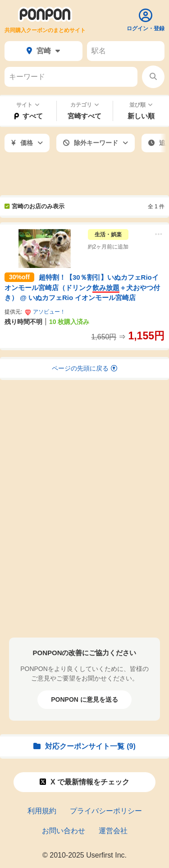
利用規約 (42, 811)
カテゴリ (85, 105)
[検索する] (153, 77)
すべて (28, 116)
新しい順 (141, 116)
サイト (28, 105)
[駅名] (126, 51)
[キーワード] (71, 77)
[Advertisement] (84, 175)
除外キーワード (96, 143)
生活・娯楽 (108, 235)
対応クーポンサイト (84, 746)
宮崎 (43, 51)
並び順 (141, 105)
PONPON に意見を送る (84, 699)
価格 (27, 143)
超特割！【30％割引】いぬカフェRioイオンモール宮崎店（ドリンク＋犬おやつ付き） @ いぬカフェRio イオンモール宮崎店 (82, 287)
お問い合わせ (64, 831)
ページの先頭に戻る (84, 368)
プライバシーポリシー (106, 811)
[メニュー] (159, 235)
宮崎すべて (84, 116)
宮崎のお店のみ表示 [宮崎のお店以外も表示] (34, 206)
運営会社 (113, 831)
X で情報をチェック (84, 782)
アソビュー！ (45, 312)
